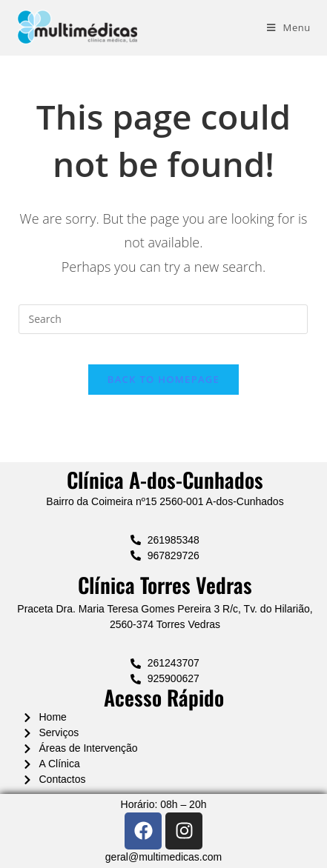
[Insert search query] (163, 319)
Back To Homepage (163, 379)
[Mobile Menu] (289, 27)
